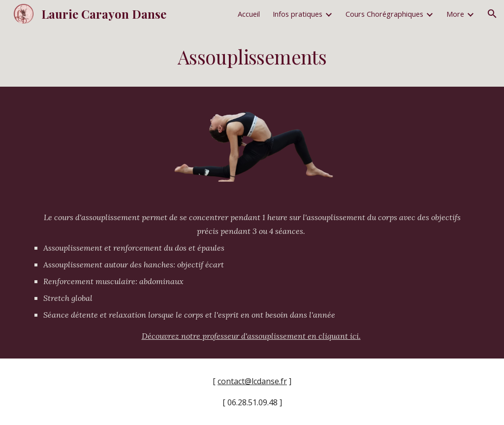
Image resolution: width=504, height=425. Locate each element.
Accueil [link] (249, 14)
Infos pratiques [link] (298, 14)
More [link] (455, 14)
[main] (252, 57)
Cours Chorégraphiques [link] (384, 14)
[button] (492, 14)
